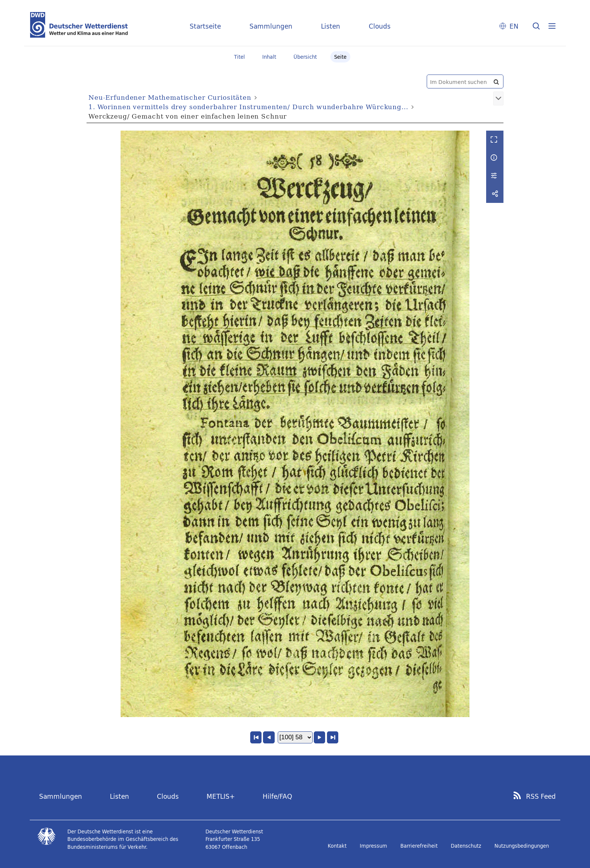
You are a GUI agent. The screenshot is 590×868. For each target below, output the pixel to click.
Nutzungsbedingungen (522, 846)
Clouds (380, 26)
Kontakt (337, 846)
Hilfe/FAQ (277, 796)
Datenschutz (466, 846)
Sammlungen (271, 26)
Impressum (373, 846)
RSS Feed (541, 796)
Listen (331, 26)
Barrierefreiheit (419, 846)
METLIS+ (221, 796)
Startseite (205, 26)
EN (514, 26)
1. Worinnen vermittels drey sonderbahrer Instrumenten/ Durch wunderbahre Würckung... (248, 107)
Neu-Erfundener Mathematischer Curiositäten (170, 97)
